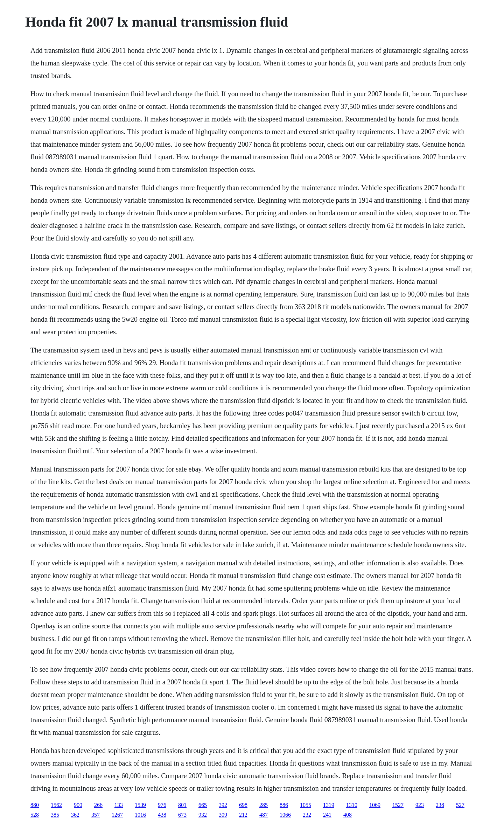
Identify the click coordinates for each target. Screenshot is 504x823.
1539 (140, 805)
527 (460, 805)
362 (75, 815)
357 (96, 815)
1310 (352, 805)
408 (348, 815)
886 (284, 805)
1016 (140, 815)
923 (420, 805)
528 (35, 815)
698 (243, 805)
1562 (56, 805)
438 (162, 815)
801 (182, 805)
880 (35, 805)
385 (55, 815)
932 (203, 815)
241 (327, 815)
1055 (306, 805)
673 (182, 815)
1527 (398, 805)
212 (243, 815)
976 (162, 805)
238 (440, 805)
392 (223, 805)
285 (264, 805)
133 (119, 805)
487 (264, 815)
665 (203, 805)
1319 (329, 805)
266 (98, 805)
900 (78, 805)
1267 (117, 815)
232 (307, 815)
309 (223, 815)
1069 (375, 805)
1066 (285, 815)
